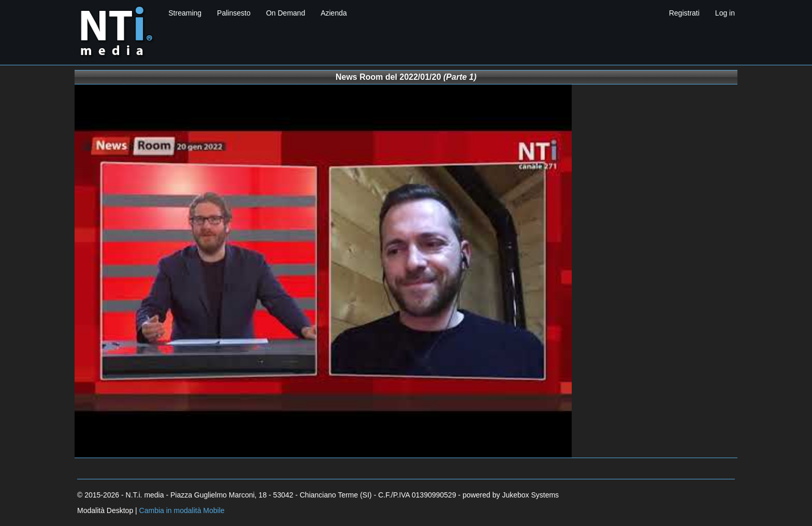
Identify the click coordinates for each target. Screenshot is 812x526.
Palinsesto (234, 13)
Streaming (185, 13)
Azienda (334, 13)
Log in (725, 13)
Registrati (684, 13)
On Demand (286, 13)
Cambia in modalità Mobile (182, 510)
